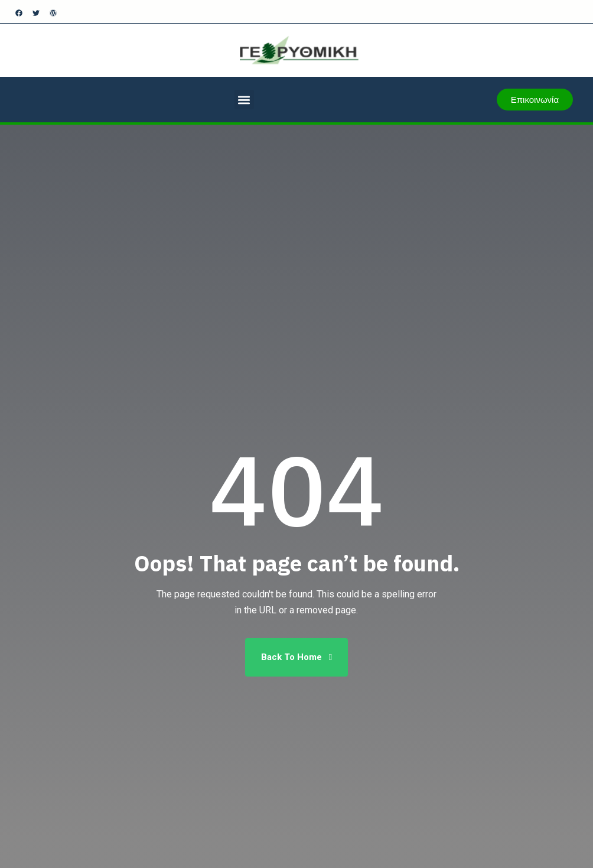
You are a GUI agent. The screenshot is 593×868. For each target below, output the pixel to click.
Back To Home (296, 657)
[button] (244, 100)
